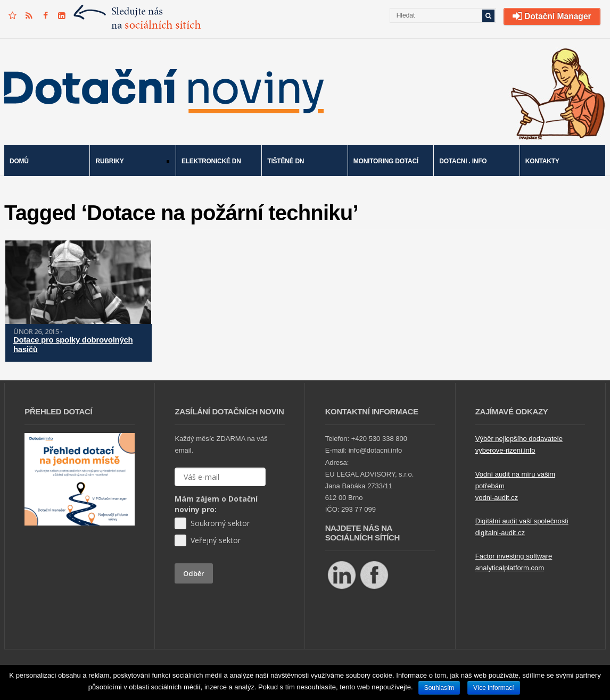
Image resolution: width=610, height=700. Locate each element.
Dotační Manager (552, 16)
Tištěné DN (286, 161)
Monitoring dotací (386, 161)
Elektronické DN (211, 161)
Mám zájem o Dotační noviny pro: (216, 504)
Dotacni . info (463, 161)
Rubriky (129, 162)
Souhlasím (439, 688)
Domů (19, 161)
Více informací (494, 688)
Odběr (194, 573)
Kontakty (542, 161)
